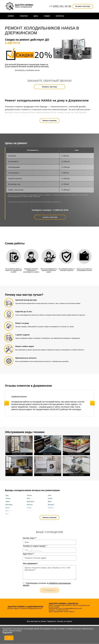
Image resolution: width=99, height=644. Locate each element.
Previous (7, 403)
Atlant (8, 501)
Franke (50, 513)
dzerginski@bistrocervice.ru (72, 608)
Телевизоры (19, 465)
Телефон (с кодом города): (35, 545)
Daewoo (51, 507)
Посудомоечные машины (76, 465)
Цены (36, 16)
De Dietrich (9, 510)
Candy (29, 507)
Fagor (8, 513)
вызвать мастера (50, 217)
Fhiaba (29, 513)
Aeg (7, 495)
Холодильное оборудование (76, 445)
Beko (50, 501)
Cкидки (47, 16)
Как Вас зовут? (30, 538)
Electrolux (51, 510)
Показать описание (49, 121)
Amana (29, 495)
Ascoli (50, 498)
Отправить (50, 590)
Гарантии (24, 16)
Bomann (30, 504)
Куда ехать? (29, 553)
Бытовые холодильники (19, 445)
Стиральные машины (48, 465)
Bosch (8, 507)
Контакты (60, 16)
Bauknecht (30, 501)
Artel (28, 498)
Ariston (8, 498)
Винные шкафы (48, 445)
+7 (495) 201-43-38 (60, 6)
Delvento (30, 510)
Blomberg (9, 504)
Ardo (49, 495)
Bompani (51, 504)
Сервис (11, 16)
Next (92, 403)
